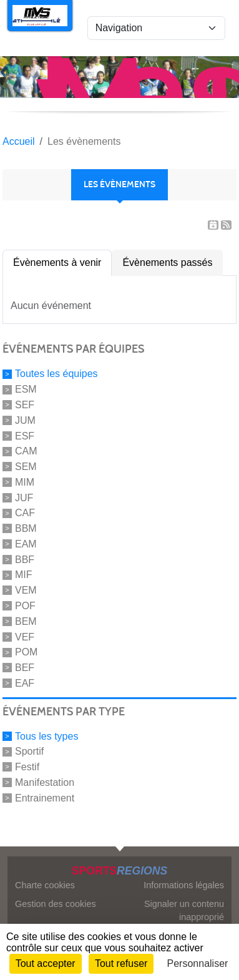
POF (25, 606)
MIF (24, 575)
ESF (25, 435)
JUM (25, 420)
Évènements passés (167, 262)
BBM (26, 528)
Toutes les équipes (56, 374)
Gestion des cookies (56, 904)
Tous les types (46, 736)
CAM (26, 451)
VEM (26, 590)
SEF (25, 405)
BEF (25, 668)
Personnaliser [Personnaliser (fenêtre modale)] (198, 963)
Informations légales (184, 885)
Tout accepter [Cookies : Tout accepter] (46, 963)
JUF (24, 497)
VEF (25, 636)
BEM (26, 621)
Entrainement (45, 798)
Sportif (29, 751)
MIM (25, 482)
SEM (26, 467)
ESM (26, 389)
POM (26, 652)
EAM (26, 544)
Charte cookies (45, 885)
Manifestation (45, 782)
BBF (25, 559)
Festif (27, 767)
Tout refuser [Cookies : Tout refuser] (121, 963)
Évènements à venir (57, 262)
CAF (25, 513)
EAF (25, 683)
